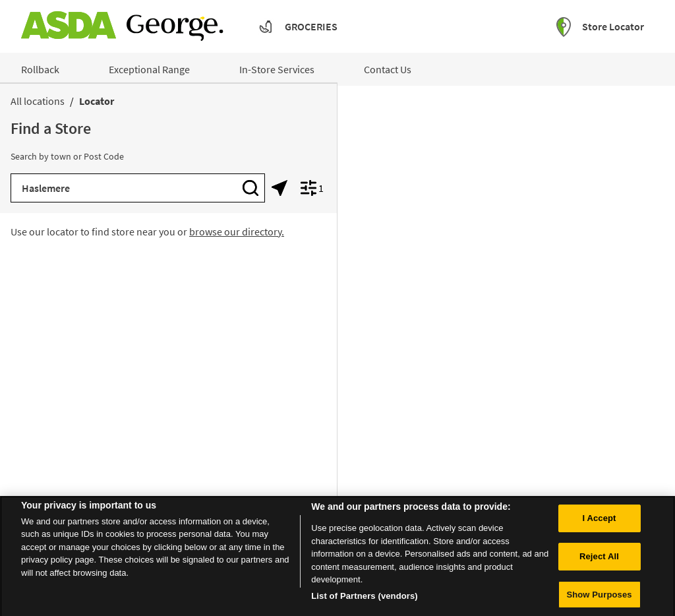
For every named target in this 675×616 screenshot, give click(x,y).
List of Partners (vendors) (365, 599)
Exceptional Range (149, 69)
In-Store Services (277, 69)
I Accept (599, 521)
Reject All (599, 560)
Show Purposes (599, 598)
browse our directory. (237, 231)
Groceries (311, 26)
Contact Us (388, 69)
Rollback (40, 69)
